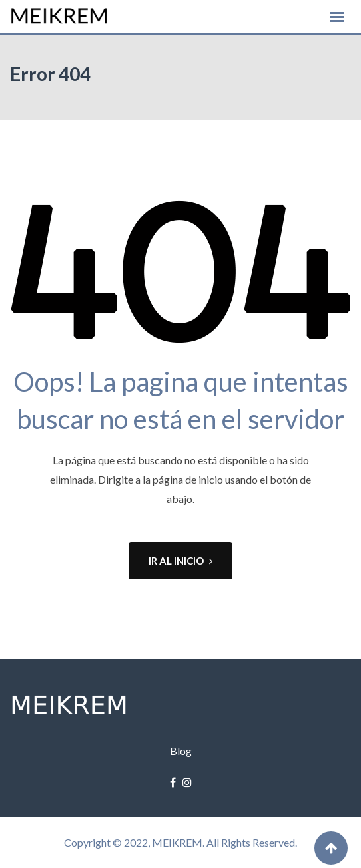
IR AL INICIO (180, 561)
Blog (181, 751)
